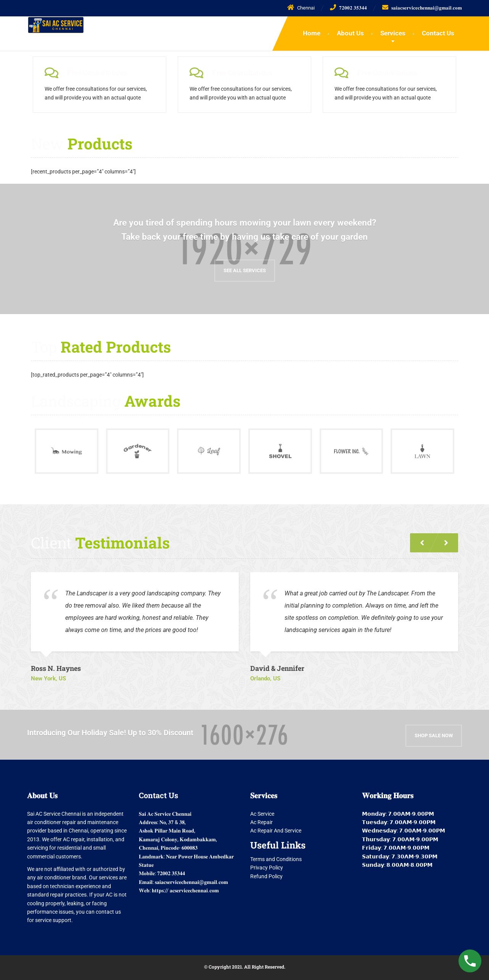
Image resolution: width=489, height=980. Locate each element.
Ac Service (262, 811)
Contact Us (438, 33)
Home (312, 33)
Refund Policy (266, 874)
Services (393, 33)
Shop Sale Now (434, 730)
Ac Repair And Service (276, 828)
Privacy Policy (267, 865)
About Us (350, 33)
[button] (446, 540)
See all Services (245, 268)
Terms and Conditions (276, 856)
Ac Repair (261, 820)
